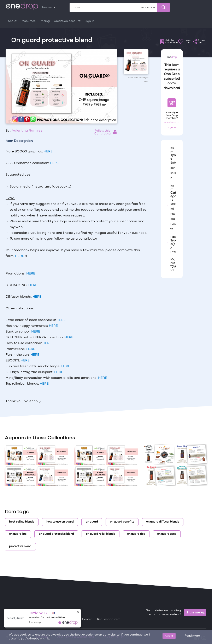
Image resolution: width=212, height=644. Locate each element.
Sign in (89, 21)
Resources (28, 21)
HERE (48, 152)
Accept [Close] (169, 636)
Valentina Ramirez (27, 131)
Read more (192, 636)
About (12, 21)
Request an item (109, 619)
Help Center (83, 619)
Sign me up (196, 612)
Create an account (67, 21)
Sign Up (172, 103)
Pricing (45, 21)
